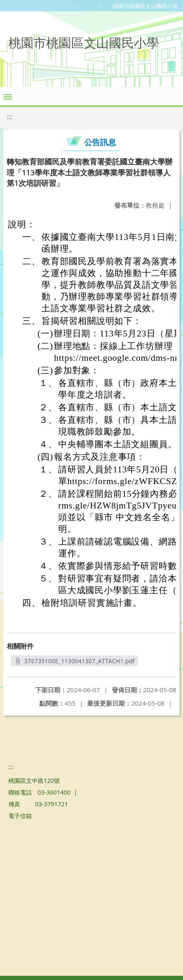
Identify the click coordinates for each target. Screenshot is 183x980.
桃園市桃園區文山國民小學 (145, 6)
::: (99, 6)
